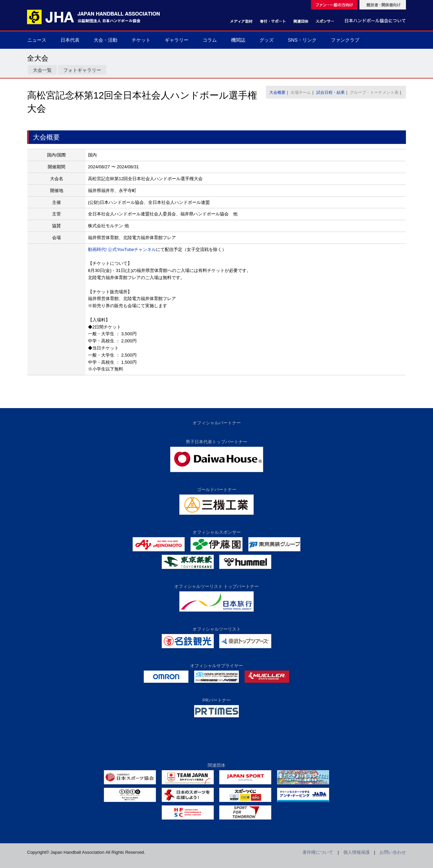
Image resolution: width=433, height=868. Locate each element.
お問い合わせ (393, 852)
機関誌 (238, 40)
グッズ (267, 40)
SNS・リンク (302, 40)
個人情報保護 (357, 852)
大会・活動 (106, 40)
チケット (141, 40)
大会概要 (277, 92)
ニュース (37, 40)
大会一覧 (42, 70)
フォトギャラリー (82, 70)
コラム (210, 40)
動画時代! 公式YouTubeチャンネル (122, 249)
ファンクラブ (345, 40)
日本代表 (70, 40)
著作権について (318, 852)
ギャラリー (177, 40)
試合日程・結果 (331, 92)
